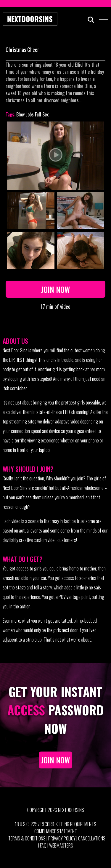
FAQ (43, 845)
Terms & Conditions (27, 838)
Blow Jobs (25, 114)
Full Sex (42, 114)
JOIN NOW (55, 760)
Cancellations (92, 838)
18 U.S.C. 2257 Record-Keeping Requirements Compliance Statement (55, 828)
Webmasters (61, 845)
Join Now (55, 289)
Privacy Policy (62, 838)
